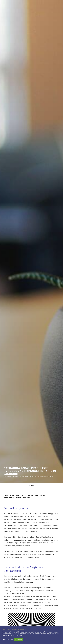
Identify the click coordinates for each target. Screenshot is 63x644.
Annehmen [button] (19, 639)
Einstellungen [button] (8, 640)
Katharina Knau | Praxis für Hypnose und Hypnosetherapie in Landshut (30, 471)
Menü (31, 486)
